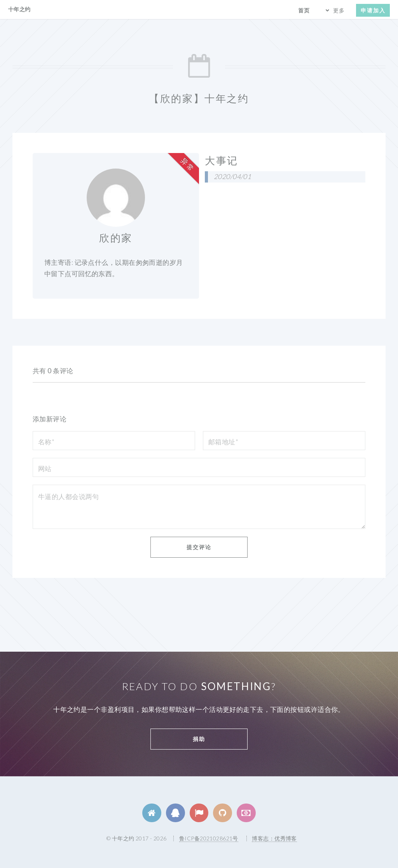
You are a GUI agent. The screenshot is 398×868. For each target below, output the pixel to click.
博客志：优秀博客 (274, 838)
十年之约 (19, 9)
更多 (339, 10)
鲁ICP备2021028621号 (209, 838)
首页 (304, 10)
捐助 (199, 739)
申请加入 (373, 10)
